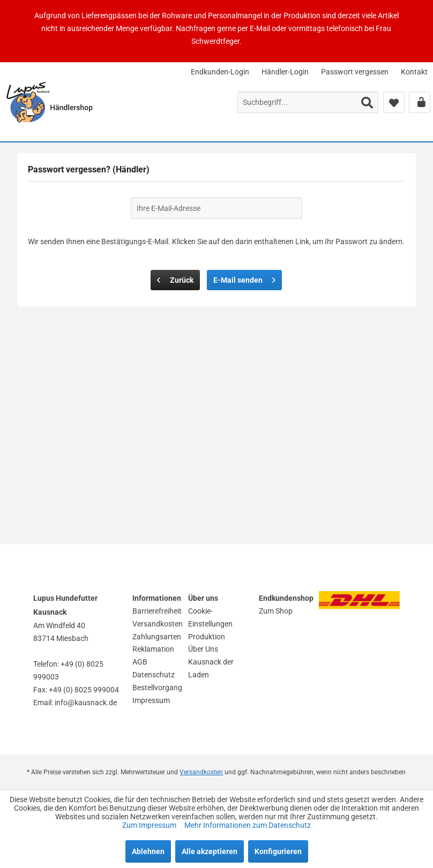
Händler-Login (285, 72)
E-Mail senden (244, 278)
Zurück (175, 278)
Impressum (151, 700)
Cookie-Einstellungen (210, 617)
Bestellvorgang (157, 688)
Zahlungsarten (157, 637)
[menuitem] (220, 72)
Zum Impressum (150, 825)
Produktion (207, 637)
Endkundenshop (286, 598)
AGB (140, 662)
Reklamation (153, 649)
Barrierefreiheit (157, 611)
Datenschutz (154, 675)
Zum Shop (276, 611)
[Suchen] (367, 102)
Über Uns (203, 649)
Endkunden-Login (220, 72)
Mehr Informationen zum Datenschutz (248, 825)
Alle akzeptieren (210, 851)
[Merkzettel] (394, 102)
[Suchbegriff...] (308, 102)
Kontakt (414, 72)
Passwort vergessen (355, 72)
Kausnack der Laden (211, 668)
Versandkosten (158, 624)
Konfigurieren (278, 851)
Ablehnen (148, 851)
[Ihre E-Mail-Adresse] (216, 208)
